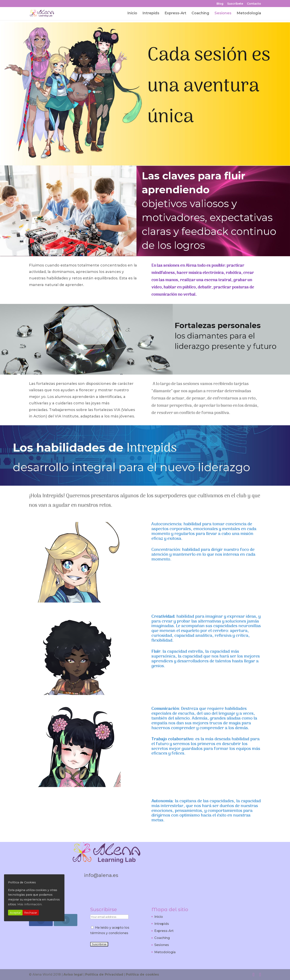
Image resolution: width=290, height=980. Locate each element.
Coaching (200, 13)
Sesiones (223, 13)
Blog (220, 4)
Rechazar (31, 913)
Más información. (30, 904)
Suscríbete (235, 4)
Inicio (132, 13)
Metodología (249, 13)
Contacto (254, 4)
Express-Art (175, 13)
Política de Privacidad (104, 974)
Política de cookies (142, 974)
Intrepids (151, 13)
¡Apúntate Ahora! (181, 851)
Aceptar (15, 913)
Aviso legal (73, 974)
